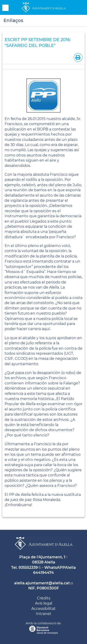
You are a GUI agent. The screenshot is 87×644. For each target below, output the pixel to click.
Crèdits (44, 598)
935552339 (28, 568)
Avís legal (44, 603)
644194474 (43, 573)
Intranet (44, 614)
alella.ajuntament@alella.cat (42, 583)
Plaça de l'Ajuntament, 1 (42, 557)
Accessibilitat (43, 609)
